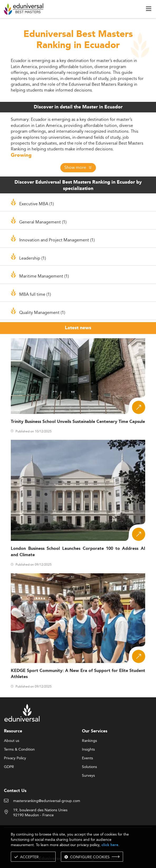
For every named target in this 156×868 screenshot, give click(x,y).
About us (12, 741)
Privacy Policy (15, 758)
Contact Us (15, 791)
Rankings (89, 741)
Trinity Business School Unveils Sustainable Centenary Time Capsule (78, 422)
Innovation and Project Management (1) (57, 240)
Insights (88, 750)
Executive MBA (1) (36, 204)
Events (87, 758)
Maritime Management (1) (44, 276)
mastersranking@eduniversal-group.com (47, 801)
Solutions (89, 767)
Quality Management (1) (42, 312)
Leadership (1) (33, 258)
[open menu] (149, 9)
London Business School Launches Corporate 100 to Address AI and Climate (78, 552)
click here (110, 845)
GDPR (9, 767)
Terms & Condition (19, 750)
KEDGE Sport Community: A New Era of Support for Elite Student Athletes (78, 674)
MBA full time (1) (35, 294)
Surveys (88, 776)
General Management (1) (43, 222)
